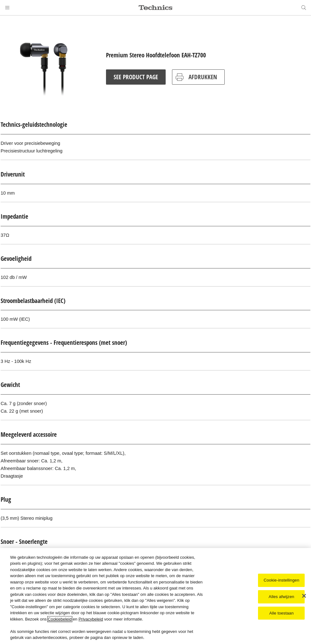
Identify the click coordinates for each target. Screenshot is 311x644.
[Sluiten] (304, 597)
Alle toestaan (281, 614)
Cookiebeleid (60, 620)
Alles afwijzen (282, 597)
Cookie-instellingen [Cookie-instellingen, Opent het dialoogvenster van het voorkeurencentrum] (281, 581)
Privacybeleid (91, 620)
